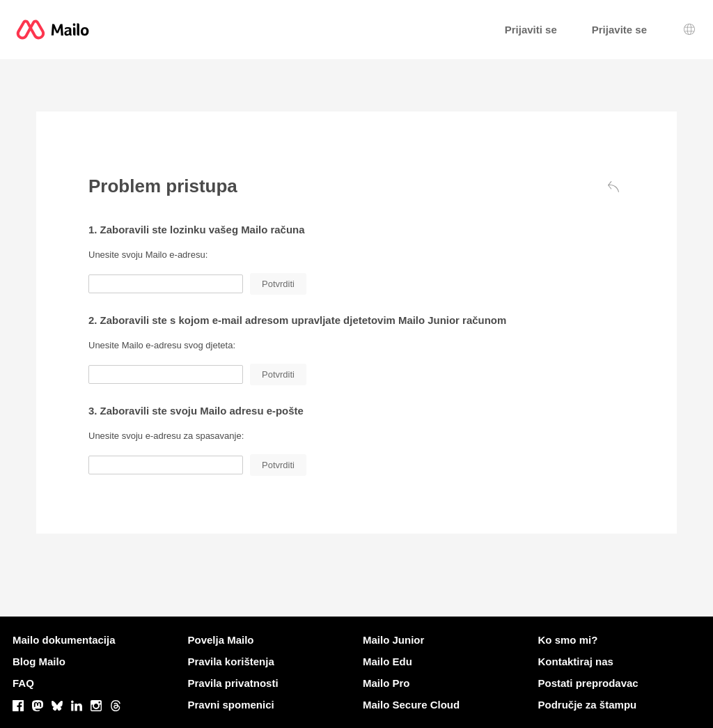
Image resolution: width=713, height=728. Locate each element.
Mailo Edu (387, 661)
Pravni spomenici (231, 705)
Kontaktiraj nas (576, 661)
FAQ (23, 683)
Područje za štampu (588, 705)
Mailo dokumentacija (64, 640)
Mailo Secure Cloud (411, 705)
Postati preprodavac (588, 683)
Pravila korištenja (231, 661)
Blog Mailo (39, 661)
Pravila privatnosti (233, 683)
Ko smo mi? (568, 640)
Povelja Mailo (221, 640)
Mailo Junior (393, 640)
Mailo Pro (386, 683)
